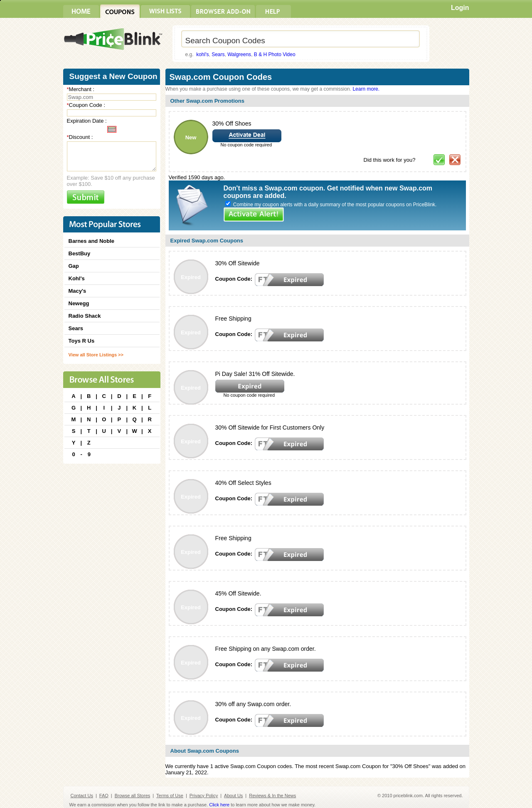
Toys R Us (82, 341)
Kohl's (77, 278)
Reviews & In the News (272, 796)
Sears (218, 54)
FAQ (104, 796)
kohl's (202, 54)
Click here (219, 805)
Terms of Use (170, 796)
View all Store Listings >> (96, 355)
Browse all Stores (133, 796)
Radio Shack (85, 316)
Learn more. (366, 89)
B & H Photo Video (275, 54)
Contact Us (82, 796)
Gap (74, 266)
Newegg (79, 303)
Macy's (78, 291)
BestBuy (80, 253)
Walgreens (239, 54)
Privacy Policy (204, 796)
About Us (233, 796)
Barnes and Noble (92, 241)
